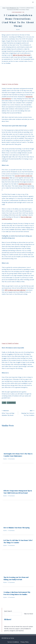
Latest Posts (12, 403)
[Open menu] (33, 2)
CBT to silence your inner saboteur (15, 290)
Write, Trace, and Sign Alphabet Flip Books (9, 413)
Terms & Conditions (13, 642)
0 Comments (11, 459)
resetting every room (25, 184)
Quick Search (8, 611)
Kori (19, 30)
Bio (5, 403)
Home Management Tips (18, 12)
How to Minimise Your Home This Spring (17, 528)
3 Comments (11, 531)
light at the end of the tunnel (22, 55)
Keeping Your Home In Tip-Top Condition (27, 413)
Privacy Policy (25, 642)
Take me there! (28, 614)
